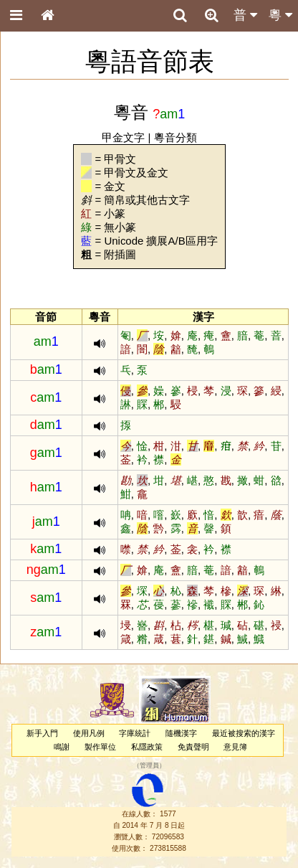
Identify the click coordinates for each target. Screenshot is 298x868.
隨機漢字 (181, 733)
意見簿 (235, 747)
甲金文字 (123, 137)
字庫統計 (135, 733)
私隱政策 (147, 747)
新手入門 (42, 733)
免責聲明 (193, 747)
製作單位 (100, 747)
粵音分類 (176, 137)
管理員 (149, 765)
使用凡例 (89, 733)
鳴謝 (62, 747)
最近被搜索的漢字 (244, 733)
